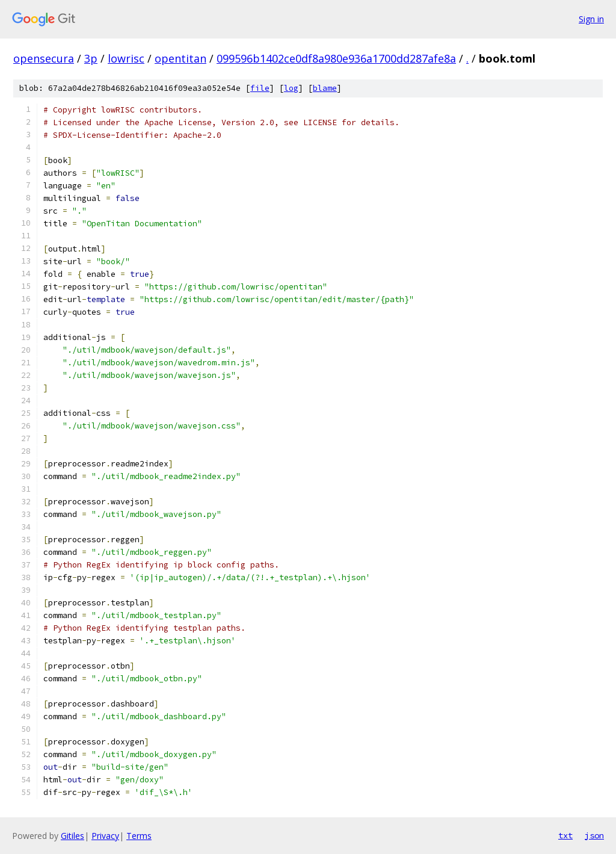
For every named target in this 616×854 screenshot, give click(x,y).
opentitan (180, 58)
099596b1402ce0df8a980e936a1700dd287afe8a (336, 58)
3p (91, 58)
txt (565, 835)
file (260, 88)
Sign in (591, 19)
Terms (139, 836)
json (594, 835)
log (291, 88)
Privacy (105, 836)
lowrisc (126, 58)
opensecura (44, 58)
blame (325, 88)
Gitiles (72, 836)
